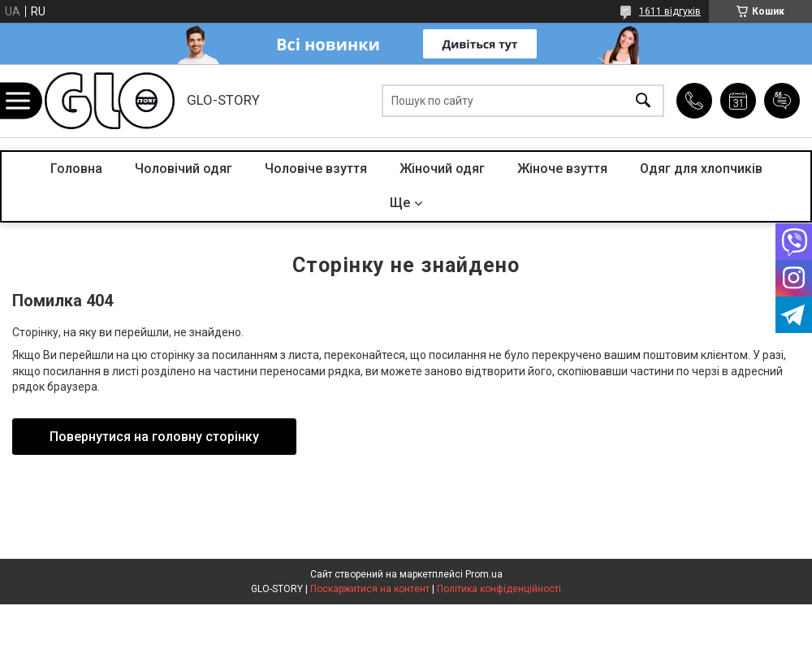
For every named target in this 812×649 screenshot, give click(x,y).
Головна (76, 169)
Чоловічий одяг (184, 169)
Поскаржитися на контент (370, 589)
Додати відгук (782, 101)
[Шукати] (643, 101)
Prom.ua (484, 574)
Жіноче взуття (562, 169)
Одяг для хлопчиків (701, 169)
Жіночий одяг (442, 169)
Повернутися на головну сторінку (154, 437)
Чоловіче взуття (316, 169)
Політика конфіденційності (499, 589)
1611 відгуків (670, 11)
